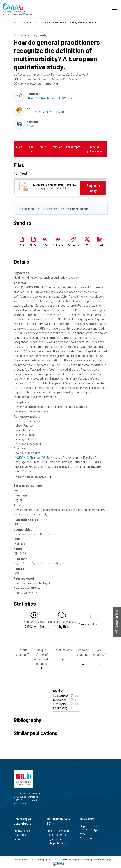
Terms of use (21, 859)
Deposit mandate (92, 826)
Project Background (60, 831)
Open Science (23, 831)
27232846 (33, 126)
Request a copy (93, 188)
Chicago (58, 245)
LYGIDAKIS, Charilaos (29, 457)
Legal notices (57, 839)
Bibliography (73, 147)
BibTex (34, 245)
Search (19, 839)
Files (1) (19, 149)
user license (80, 209)
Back (21, 22)
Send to (30, 149)
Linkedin (100, 245)
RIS (22, 245)
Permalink (73, 245)
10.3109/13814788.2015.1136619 (46, 112)
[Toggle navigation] (115, 9)
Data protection (58, 843)
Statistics (56, 147)
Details (42, 147)
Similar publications (95, 149)
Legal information (59, 835)
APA (45, 245)
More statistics (88, 624)
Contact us (88, 838)
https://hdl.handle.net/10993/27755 (49, 98)
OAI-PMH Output (91, 830)
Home (29, 22)
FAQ (84, 834)
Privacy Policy (44, 859)
